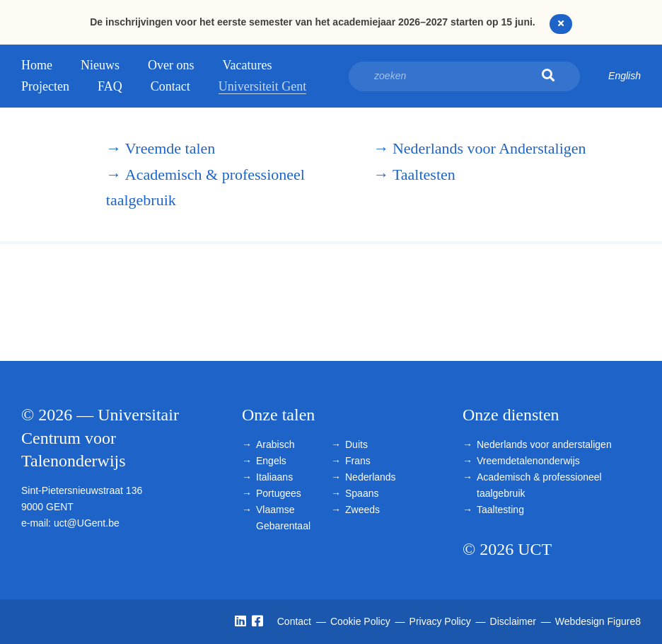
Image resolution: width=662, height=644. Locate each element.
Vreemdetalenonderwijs (528, 461)
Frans (358, 461)
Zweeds (362, 510)
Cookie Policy (362, 621)
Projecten (45, 86)
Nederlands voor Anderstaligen (480, 148)
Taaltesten (414, 174)
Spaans (362, 493)
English (625, 76)
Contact (170, 86)
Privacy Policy (442, 621)
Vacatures (248, 65)
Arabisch (275, 444)
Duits (356, 444)
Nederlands (371, 477)
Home (37, 65)
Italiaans (274, 477)
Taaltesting (500, 510)
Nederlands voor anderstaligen (544, 444)
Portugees (279, 493)
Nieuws (100, 65)
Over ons (171, 65)
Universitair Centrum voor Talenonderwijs (50, 174)
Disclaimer (515, 621)
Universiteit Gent (262, 86)
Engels (271, 461)
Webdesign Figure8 (598, 621)
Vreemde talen (161, 148)
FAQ (110, 86)
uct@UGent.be (87, 523)
